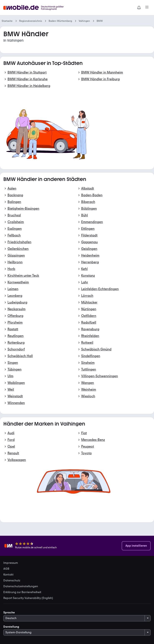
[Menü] (147, 8)
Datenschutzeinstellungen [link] (21, 586)
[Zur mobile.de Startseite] (35, 8)
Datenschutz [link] (12, 581)
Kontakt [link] (8, 575)
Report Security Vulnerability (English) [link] (28, 598)
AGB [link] (6, 569)
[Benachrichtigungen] (139, 8)
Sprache (9, 612)
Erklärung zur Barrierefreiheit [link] (22, 592)
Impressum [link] (11, 563)
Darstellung (11, 627)
